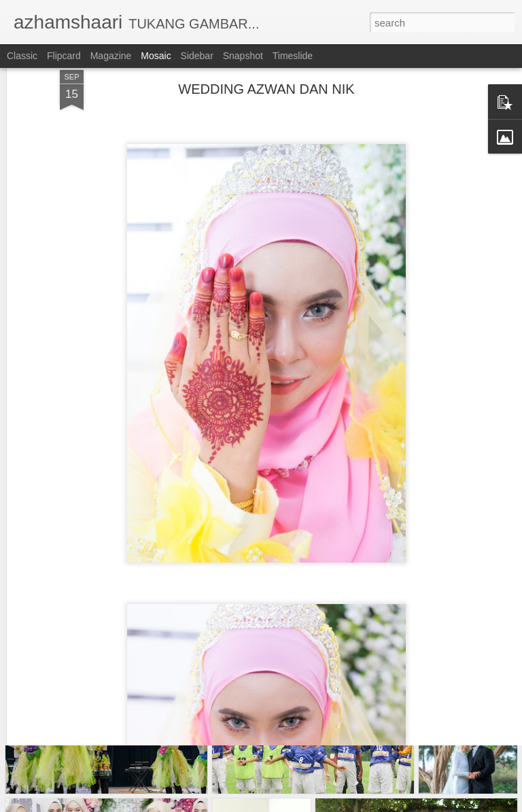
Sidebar (197, 56)
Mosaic (156, 56)
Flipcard (64, 56)
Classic (22, 56)
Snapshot (243, 56)
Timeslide (293, 56)
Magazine (111, 56)
